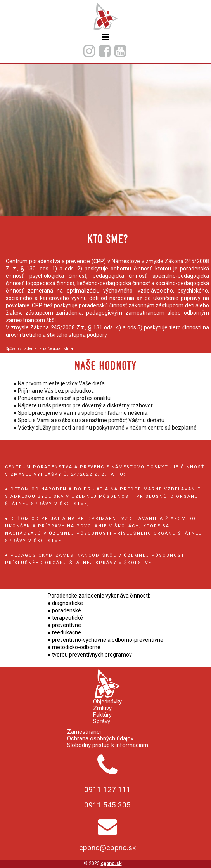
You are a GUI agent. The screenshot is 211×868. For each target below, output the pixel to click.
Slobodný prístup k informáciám (108, 745)
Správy (102, 722)
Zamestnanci (84, 732)
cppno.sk (111, 863)
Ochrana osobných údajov (100, 739)
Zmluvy (102, 708)
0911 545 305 (107, 805)
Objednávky (107, 702)
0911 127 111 (107, 789)
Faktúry (102, 715)
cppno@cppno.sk (107, 848)
